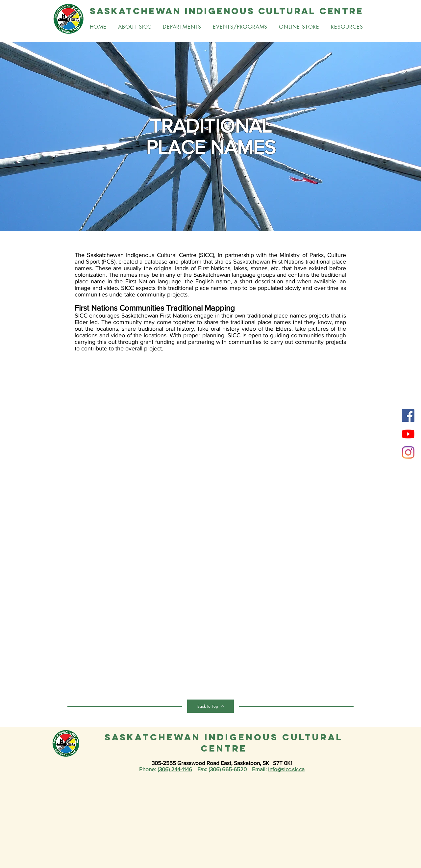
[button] (182, 27)
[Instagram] (408, 452)
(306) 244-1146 (175, 769)
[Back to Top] (210, 706)
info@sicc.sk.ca (286, 769)
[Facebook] (408, 416)
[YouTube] (408, 434)
